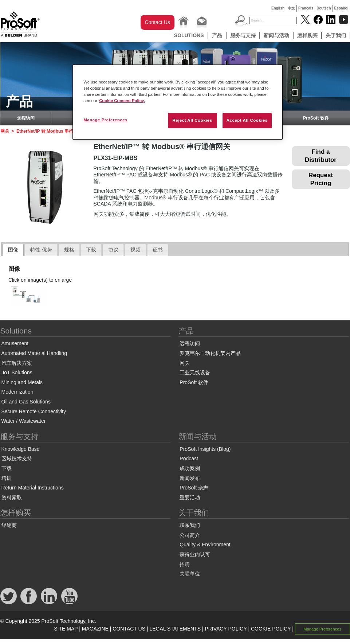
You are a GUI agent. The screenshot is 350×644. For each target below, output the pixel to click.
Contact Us (158, 22)
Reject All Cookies (192, 120)
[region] (178, 102)
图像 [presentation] (13, 250)
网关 (5, 131)
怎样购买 (307, 35)
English (278, 8)
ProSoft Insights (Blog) (205, 449)
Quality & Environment (205, 545)
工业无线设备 (195, 372)
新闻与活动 (276, 35)
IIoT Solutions (17, 372)
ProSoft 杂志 (194, 488)
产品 (217, 35)
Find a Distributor (321, 156)
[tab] (13, 250)
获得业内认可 (195, 554)
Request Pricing (321, 179)
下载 (7, 468)
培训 (7, 478)
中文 (291, 8)
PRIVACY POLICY (226, 629)
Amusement (15, 343)
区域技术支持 (17, 458)
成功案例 (190, 468)
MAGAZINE (95, 629)
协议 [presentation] (113, 250)
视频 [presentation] (135, 250)
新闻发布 (190, 478)
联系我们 (190, 525)
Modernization (17, 392)
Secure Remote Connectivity (34, 411)
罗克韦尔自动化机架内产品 (210, 353)
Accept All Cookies (247, 120)
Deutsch (324, 8)
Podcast (189, 458)
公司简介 (190, 535)
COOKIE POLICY (271, 629)
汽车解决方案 (17, 363)
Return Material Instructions (33, 488)
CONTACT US (129, 629)
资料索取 (12, 497)
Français (306, 8)
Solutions (189, 35)
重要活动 (190, 497)
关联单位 (190, 574)
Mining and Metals (22, 382)
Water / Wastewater (24, 421)
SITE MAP (66, 629)
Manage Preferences (322, 629)
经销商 (9, 525)
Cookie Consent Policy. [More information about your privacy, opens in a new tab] (122, 101)
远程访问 (26, 118)
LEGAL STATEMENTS (175, 629)
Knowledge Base (21, 449)
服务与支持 (243, 35)
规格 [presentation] (69, 250)
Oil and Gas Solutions (26, 402)
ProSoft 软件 (316, 118)
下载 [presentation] (91, 250)
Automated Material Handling (34, 353)
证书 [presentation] (158, 250)
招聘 (185, 564)
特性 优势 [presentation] (41, 250)
